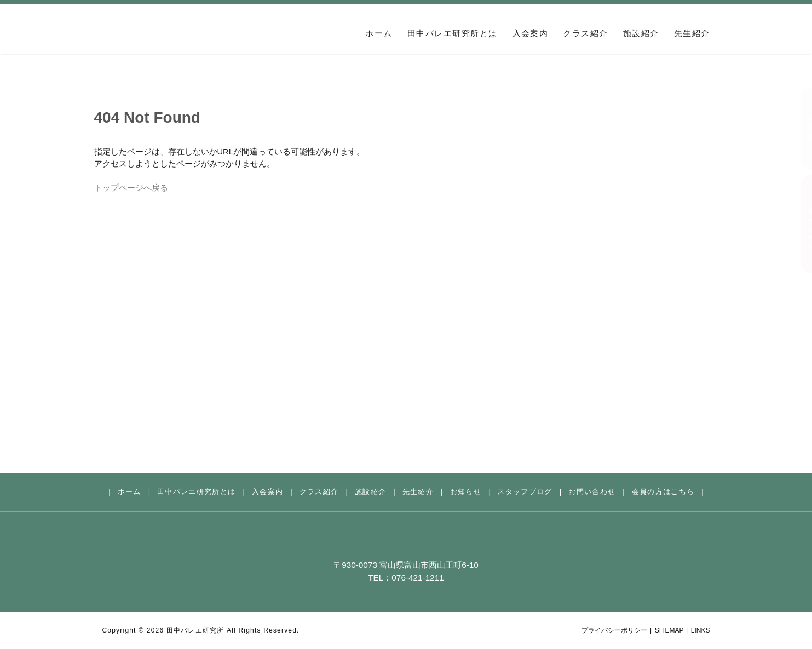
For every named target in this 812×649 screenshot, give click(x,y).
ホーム (379, 33)
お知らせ (466, 492)
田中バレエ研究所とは (453, 33)
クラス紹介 (585, 33)
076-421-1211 (417, 578)
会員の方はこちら (801, 224)
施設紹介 (641, 33)
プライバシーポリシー (614, 630)
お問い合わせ (801, 129)
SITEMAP (669, 630)
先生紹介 (692, 33)
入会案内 (531, 33)
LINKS (701, 630)
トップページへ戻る (131, 188)
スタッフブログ (525, 492)
